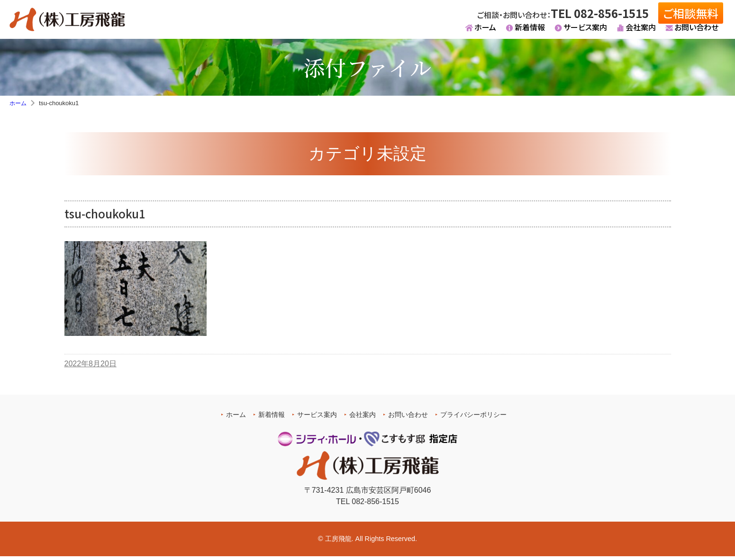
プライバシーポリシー (473, 418)
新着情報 (530, 31)
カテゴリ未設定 (367, 157)
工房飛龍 (338, 542)
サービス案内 (585, 31)
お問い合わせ (696, 31)
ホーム (485, 31)
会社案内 (641, 31)
